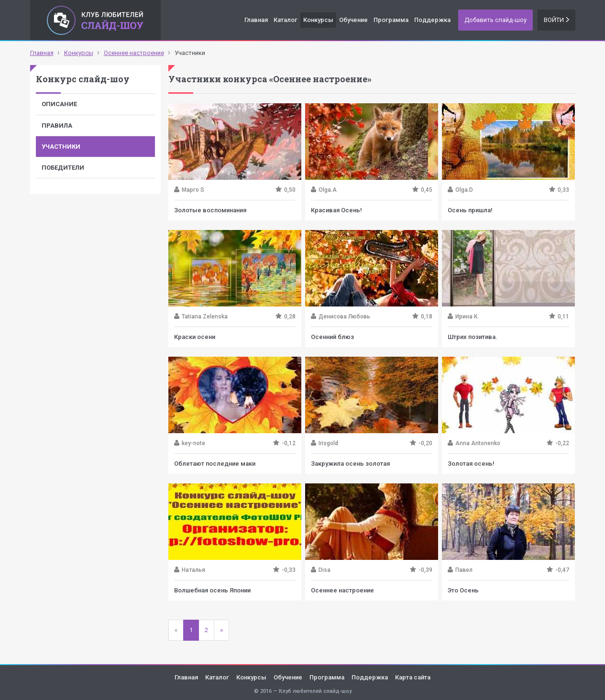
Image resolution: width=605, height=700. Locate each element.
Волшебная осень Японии (212, 590)
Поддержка (432, 20)
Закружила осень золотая (350, 464)
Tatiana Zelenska (205, 317)
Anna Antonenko (478, 443)
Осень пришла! (470, 210)
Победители (63, 168)
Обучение (353, 20)
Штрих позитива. (473, 337)
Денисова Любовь (344, 317)
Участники (61, 147)
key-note (193, 443)
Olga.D (464, 190)
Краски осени (195, 337)
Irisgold (328, 443)
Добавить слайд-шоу (495, 20)
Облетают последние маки (215, 464)
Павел (464, 570)
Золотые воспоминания (210, 210)
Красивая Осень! (336, 210)
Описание (59, 104)
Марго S (193, 190)
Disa (324, 570)
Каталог (286, 20)
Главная (256, 20)
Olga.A (328, 190)
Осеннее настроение (342, 590)
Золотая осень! (471, 464)
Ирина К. (467, 317)
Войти (556, 20)
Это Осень (463, 590)
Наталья (193, 570)
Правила (57, 126)
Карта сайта (413, 677)
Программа (391, 20)
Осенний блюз (332, 337)
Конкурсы (318, 20)
